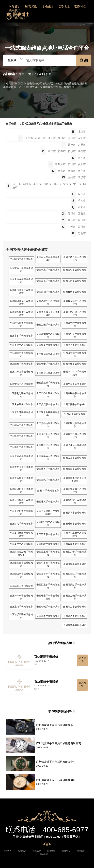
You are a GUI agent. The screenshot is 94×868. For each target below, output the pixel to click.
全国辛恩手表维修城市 (48, 616)
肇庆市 (67, 184)
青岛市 (82, 207)
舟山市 (17, 184)
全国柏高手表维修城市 (21, 586)
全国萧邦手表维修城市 (21, 345)
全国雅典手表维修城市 (75, 292)
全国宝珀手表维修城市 (75, 270)
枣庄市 (37, 184)
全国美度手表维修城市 (48, 404)
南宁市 (82, 171)
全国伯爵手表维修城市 (75, 281)
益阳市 (72, 220)
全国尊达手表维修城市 (75, 616)
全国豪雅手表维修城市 (21, 364)
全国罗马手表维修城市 (75, 513)
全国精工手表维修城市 (21, 425)
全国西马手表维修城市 (21, 524)
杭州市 (72, 164)
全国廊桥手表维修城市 (48, 544)
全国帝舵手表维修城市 (75, 364)
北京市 (82, 131)
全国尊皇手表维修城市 (48, 345)
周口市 (57, 184)
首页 (22, 124)
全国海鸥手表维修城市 (21, 436)
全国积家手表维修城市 (48, 270)
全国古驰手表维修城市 (75, 458)
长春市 (62, 151)
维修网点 (80, 6)
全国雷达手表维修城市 (21, 384)
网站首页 (15, 6)
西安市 (82, 213)
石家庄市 (40, 138)
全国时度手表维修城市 (75, 524)
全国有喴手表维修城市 (75, 544)
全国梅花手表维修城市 (21, 447)
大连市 (82, 158)
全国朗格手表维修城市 (21, 259)
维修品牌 (47, 6)
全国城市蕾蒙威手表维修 (58, 124)
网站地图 (81, 851)
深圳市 (82, 138)
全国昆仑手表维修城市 (75, 345)
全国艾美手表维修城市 (75, 384)
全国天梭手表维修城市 (21, 404)
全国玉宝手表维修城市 (48, 534)
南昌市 (72, 171)
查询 (84, 60)
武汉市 (82, 177)
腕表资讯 (31, 6)
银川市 (82, 220)
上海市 (29, 138)
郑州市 (47, 184)
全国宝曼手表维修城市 (75, 404)
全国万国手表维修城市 (48, 325)
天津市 (72, 145)
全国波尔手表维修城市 (48, 373)
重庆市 (52, 151)
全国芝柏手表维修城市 (48, 292)
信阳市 (72, 213)
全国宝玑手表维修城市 (48, 480)
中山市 (77, 184)
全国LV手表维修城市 (75, 414)
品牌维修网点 (34, 124)
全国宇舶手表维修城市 (21, 336)
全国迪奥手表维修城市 (48, 469)
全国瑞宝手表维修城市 (75, 607)
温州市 (72, 177)
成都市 (82, 151)
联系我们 (15, 10)
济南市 (82, 200)
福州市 (82, 194)
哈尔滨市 (60, 164)
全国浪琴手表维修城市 (48, 354)
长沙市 (72, 151)
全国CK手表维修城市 (48, 491)
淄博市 (27, 184)
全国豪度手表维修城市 (21, 544)
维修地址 (64, 6)
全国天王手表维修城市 (75, 469)
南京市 (62, 171)
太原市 (82, 145)
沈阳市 (52, 138)
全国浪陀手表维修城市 (21, 607)
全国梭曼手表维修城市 (75, 564)
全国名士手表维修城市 (48, 364)
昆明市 (82, 233)
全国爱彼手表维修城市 (48, 281)
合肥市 (82, 164)
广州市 (72, 227)
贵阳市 (82, 227)
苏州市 (62, 138)
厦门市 (72, 138)
